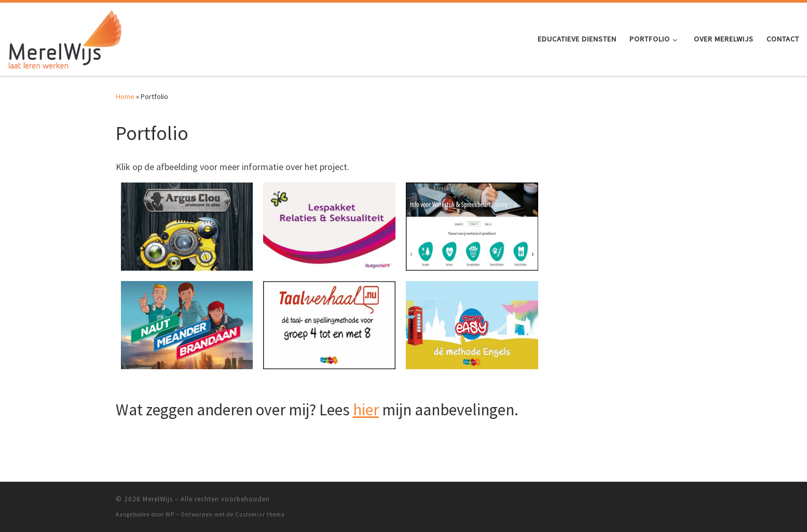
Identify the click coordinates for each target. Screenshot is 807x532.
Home (125, 96)
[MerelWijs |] (65, 37)
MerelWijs (158, 499)
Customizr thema (260, 514)
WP (170, 514)
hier (366, 410)
